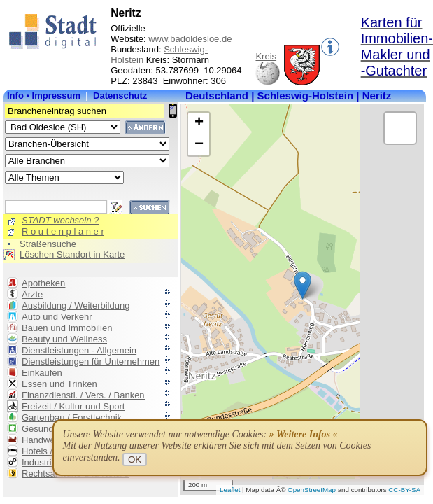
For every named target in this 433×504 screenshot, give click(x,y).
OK (135, 460)
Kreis (266, 56)
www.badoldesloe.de (190, 39)
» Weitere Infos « (304, 434)
